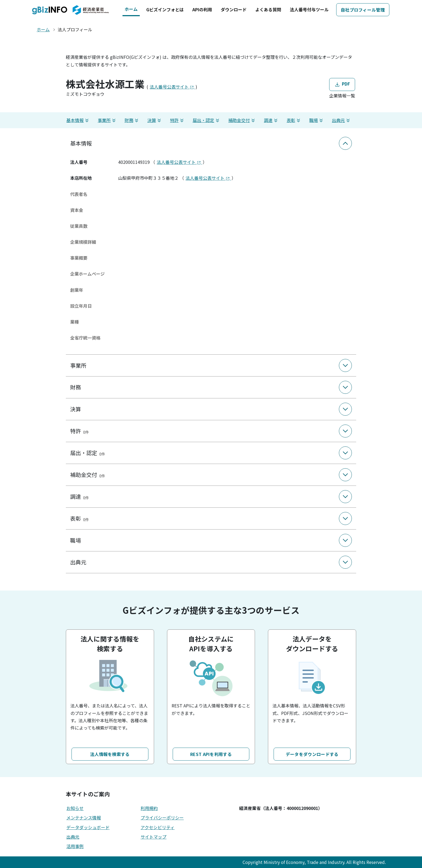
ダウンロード (234, 9)
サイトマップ (154, 837)
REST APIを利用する (211, 754)
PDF (342, 84)
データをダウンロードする (312, 754)
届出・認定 (207, 120)
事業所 (107, 120)
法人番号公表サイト (172, 87)
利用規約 (149, 808)
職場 (317, 120)
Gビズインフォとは (165, 9)
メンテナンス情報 (84, 818)
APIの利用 (202, 9)
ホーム (131, 9)
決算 (155, 120)
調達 (271, 120)
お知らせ (75, 808)
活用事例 (75, 846)
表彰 (294, 120)
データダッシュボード (88, 827)
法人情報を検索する (110, 754)
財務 (132, 120)
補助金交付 (242, 120)
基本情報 (78, 120)
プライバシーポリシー (162, 818)
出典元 (342, 120)
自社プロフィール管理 (363, 10)
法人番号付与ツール (309, 9)
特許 (178, 120)
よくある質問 (268, 9)
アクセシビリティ (158, 827)
